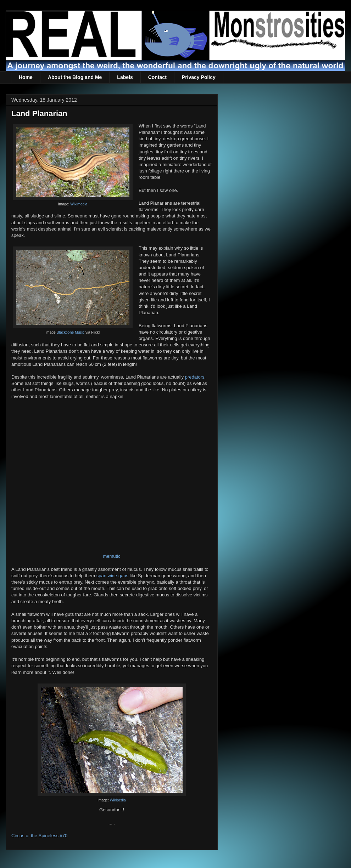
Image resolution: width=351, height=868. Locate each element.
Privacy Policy (199, 77)
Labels (125, 77)
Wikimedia (79, 204)
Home (26, 77)
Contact (157, 77)
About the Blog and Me (75, 77)
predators (195, 377)
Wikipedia (118, 800)
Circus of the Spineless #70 (39, 836)
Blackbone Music (71, 332)
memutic (112, 556)
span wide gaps (112, 576)
